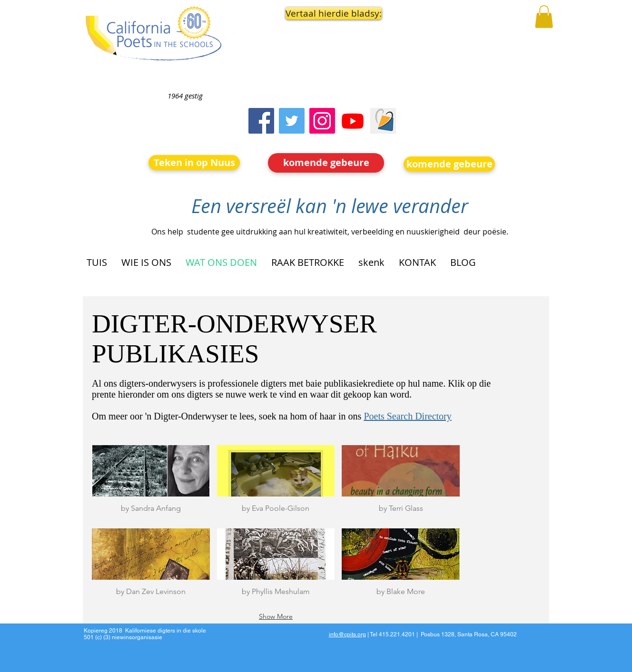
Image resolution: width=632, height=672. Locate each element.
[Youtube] (353, 121)
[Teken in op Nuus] (194, 163)
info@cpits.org (347, 634)
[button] (326, 13)
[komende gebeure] (326, 163)
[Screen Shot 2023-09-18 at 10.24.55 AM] (383, 121)
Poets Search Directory (407, 416)
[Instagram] (322, 121)
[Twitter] (292, 121)
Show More (276, 616)
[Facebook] (261, 121)
